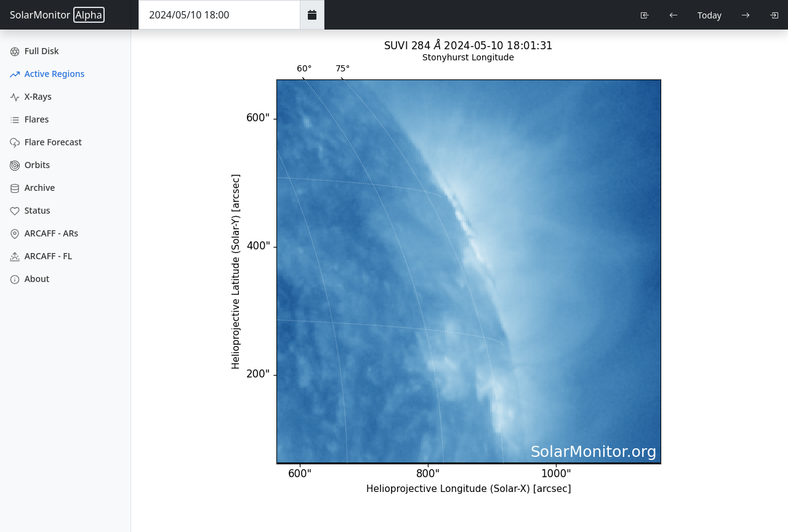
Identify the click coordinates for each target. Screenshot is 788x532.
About (30, 279)
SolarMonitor (57, 15)
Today (710, 15)
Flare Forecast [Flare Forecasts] (46, 142)
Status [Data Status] (30, 210)
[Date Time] (219, 15)
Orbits (30, 165)
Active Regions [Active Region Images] (47, 74)
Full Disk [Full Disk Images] (34, 51)
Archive (32, 187)
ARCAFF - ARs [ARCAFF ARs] (44, 233)
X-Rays (31, 96)
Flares (29, 119)
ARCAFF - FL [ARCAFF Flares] (41, 256)
